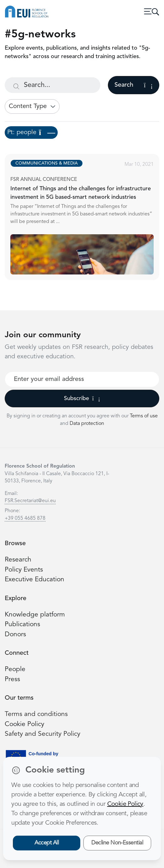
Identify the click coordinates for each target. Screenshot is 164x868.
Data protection (87, 424)
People (15, 669)
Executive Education (34, 580)
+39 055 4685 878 (25, 518)
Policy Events (24, 570)
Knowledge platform (35, 615)
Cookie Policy (24, 724)
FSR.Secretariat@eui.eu (30, 501)
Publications (22, 624)
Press (12, 679)
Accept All (47, 843)
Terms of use (144, 416)
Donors (15, 635)
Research (18, 560)
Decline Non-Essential (117, 843)
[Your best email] (82, 379)
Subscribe (82, 399)
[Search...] (53, 85)
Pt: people (31, 133)
